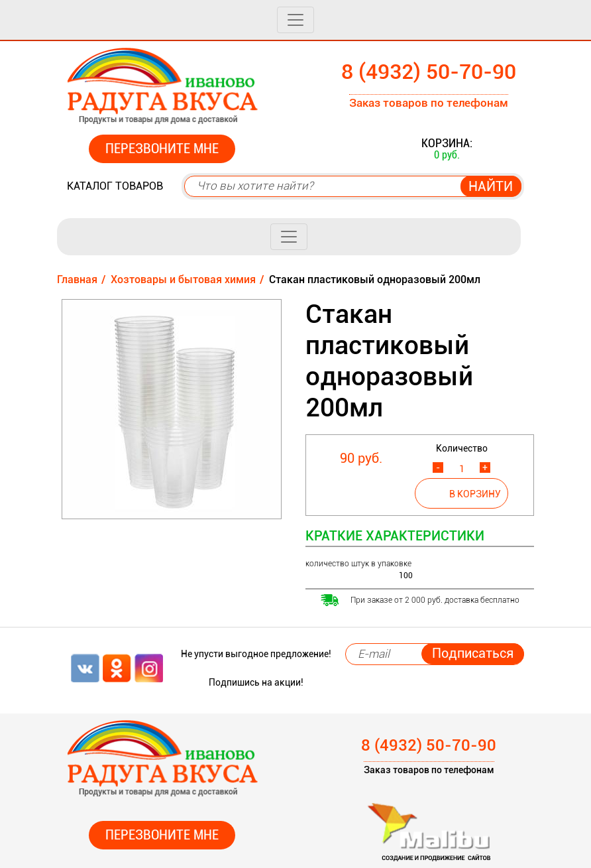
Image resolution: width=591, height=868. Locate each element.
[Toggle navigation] (295, 20)
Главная (77, 279)
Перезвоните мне (162, 149)
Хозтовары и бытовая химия (183, 279)
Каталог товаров (115, 186)
